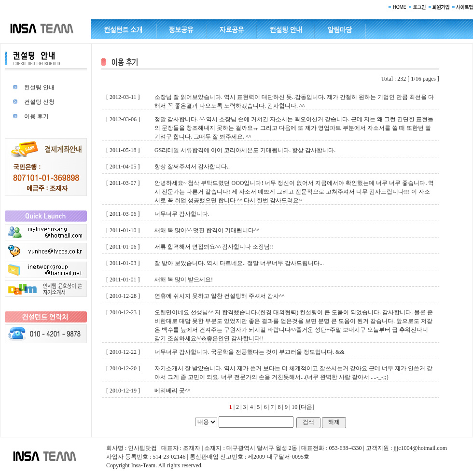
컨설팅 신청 (39, 102)
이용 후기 (36, 116)
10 (294, 407)
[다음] (306, 407)
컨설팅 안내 (39, 87)
